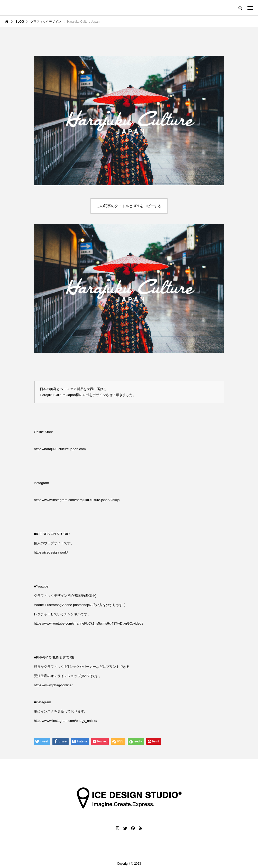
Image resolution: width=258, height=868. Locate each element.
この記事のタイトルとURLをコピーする (129, 206)
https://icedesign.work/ (51, 552)
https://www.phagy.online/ (53, 685)
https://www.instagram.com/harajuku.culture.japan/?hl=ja (77, 500)
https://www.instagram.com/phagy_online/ (66, 721)
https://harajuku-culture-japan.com (60, 449)
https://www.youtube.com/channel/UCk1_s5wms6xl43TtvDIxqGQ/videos (89, 623)
